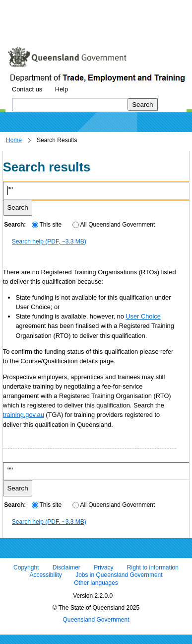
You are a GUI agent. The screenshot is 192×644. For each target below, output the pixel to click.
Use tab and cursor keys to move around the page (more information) (86, 27)
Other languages (96, 583)
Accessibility (45, 575)
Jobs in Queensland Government (119, 575)
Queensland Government (96, 620)
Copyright (26, 567)
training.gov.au (24, 415)
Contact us (27, 89)
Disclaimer (66, 567)
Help (62, 89)
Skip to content (28, 7)
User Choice (143, 316)
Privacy (103, 567)
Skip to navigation (86, 7)
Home (14, 140)
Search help (49, 241)
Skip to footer (143, 7)
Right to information (153, 567)
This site (47, 225)
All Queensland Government (114, 225)
